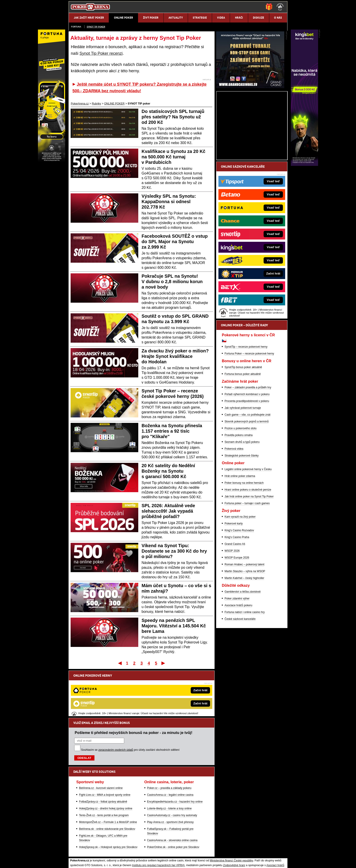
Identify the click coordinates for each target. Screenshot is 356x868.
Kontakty (86, 861)
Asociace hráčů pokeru (238, 658)
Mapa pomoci (188, 851)
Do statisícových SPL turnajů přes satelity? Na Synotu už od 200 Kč (173, 117)
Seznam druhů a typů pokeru (242, 495)
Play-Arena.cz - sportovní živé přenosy (170, 775)
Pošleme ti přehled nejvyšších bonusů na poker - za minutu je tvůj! (133, 685)
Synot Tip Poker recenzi (101, 53)
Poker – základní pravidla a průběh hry (248, 441)
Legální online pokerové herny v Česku (248, 522)
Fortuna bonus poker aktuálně (243, 427)
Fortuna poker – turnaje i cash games (247, 556)
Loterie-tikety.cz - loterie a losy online (169, 761)
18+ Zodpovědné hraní (214, 861)
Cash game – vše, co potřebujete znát (247, 468)
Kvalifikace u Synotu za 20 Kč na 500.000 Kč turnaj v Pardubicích (174, 157)
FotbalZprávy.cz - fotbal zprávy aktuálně (103, 754)
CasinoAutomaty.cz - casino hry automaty (172, 768)
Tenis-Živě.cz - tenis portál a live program (104, 768)
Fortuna (76, 27)
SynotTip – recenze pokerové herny (246, 400)
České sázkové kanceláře (240, 672)
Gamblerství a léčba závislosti (243, 645)
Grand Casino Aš (235, 597)
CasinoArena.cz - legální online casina (170, 748)
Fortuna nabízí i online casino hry (245, 665)
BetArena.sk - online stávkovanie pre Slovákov (107, 782)
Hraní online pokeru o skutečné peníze (248, 543)
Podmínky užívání (135, 861)
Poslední (164, 663)
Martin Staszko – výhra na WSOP (245, 624)
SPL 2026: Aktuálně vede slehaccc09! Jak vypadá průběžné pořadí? (168, 511)
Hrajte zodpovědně (82, 832)
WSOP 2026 (232, 604)
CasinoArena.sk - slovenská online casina (172, 793)
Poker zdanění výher (237, 652)
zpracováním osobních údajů (116, 703)
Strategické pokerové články (242, 509)
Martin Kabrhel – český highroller (244, 631)
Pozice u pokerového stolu (241, 481)
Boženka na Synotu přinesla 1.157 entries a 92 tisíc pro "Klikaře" (172, 431)
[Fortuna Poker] (52, 165)
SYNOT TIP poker (96, 27)
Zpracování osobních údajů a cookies (173, 861)
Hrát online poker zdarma (240, 529)
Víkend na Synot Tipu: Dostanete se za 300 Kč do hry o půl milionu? (174, 551)
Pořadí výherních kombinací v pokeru (247, 447)
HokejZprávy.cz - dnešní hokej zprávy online (106, 761)
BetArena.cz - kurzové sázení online (101, 741)
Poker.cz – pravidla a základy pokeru (169, 741)
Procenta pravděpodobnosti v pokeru (247, 454)
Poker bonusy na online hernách (244, 536)
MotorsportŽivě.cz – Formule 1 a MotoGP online (108, 775)
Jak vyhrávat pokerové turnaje (243, 461)
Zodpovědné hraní (234, 818)
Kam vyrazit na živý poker (240, 570)
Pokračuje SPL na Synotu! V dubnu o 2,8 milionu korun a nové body (172, 282)
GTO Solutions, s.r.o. (247, 861)
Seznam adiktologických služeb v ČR (156, 851)
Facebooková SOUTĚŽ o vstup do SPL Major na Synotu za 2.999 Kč (175, 242)
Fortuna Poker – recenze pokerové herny (249, 407)
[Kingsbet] (304, 165)
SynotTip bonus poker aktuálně (243, 420)
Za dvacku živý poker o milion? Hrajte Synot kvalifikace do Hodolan (175, 356)
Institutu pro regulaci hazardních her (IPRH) (158, 818)
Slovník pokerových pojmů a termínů (247, 475)
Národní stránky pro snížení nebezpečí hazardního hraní (232, 851)
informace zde (149, 837)
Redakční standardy (108, 861)
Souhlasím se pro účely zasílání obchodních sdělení (130, 703)
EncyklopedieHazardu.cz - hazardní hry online (175, 754)
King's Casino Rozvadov (239, 584)
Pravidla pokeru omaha (239, 488)
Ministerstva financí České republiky (231, 813)
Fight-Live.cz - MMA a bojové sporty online (105, 748)
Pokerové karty (234, 577)
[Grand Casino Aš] (250, 140)
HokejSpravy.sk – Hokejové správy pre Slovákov (108, 800)
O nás (72, 861)
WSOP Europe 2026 (237, 611)
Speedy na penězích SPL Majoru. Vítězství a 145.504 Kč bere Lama (174, 626)
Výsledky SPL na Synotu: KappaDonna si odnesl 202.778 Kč (169, 202)
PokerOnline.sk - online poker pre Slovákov (173, 800)
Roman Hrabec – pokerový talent (244, 618)
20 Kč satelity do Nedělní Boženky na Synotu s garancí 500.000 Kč (168, 471)
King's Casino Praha (237, 590)
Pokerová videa (234, 502)
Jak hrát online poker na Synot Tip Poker (249, 550)
